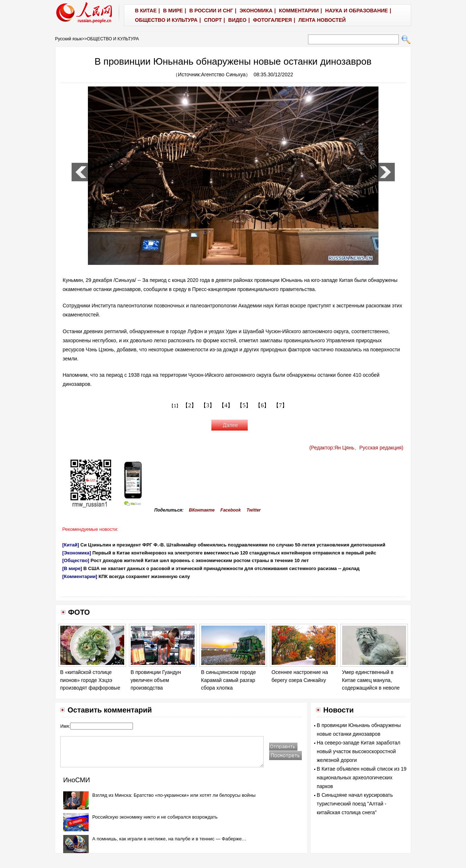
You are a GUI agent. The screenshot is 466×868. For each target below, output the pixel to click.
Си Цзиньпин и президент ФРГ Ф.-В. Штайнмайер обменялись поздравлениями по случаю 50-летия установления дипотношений (233, 545)
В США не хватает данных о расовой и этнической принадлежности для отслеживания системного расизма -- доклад (222, 568)
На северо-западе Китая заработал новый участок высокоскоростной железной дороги (358, 751)
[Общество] (76, 560)
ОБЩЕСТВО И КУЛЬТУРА (113, 39)
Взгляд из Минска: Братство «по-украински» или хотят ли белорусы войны (174, 795)
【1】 (175, 406)
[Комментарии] (80, 576)
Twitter (254, 510)
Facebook (231, 510)
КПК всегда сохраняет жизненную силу (144, 576)
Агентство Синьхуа (224, 74)
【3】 (208, 405)
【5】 (244, 405)
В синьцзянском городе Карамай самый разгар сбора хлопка (229, 680)
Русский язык (69, 39)
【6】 (262, 405)
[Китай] (71, 545)
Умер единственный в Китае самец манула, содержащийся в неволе (371, 680)
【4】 (226, 405)
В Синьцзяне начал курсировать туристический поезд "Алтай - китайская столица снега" (355, 804)
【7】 (280, 405)
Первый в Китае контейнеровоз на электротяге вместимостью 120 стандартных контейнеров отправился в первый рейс (234, 553)
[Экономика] (77, 553)
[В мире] (72, 568)
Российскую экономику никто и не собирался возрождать (155, 817)
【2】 (190, 405)
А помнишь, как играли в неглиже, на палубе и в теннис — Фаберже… (169, 839)
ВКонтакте (202, 510)
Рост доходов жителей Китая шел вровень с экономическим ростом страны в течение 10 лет (200, 560)
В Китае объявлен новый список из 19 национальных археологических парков (362, 778)
